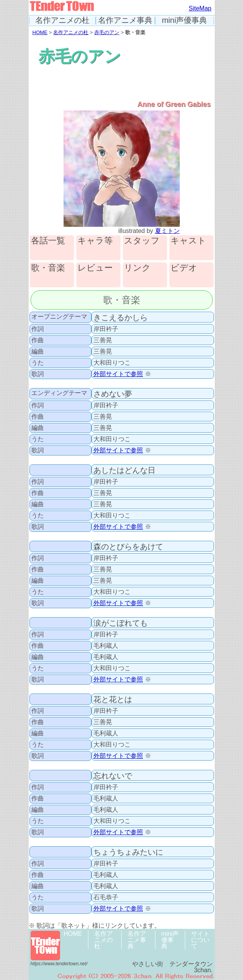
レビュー (95, 268)
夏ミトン (167, 231)
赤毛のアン (107, 32)
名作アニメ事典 (125, 20)
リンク (137, 268)
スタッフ (142, 241)
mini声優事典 (185, 20)
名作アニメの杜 (62, 20)
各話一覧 (48, 241)
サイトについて (200, 940)
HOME (40, 32)
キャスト (188, 241)
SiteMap (200, 8)
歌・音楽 (48, 268)
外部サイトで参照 (118, 374)
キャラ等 (95, 241)
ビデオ (184, 268)
